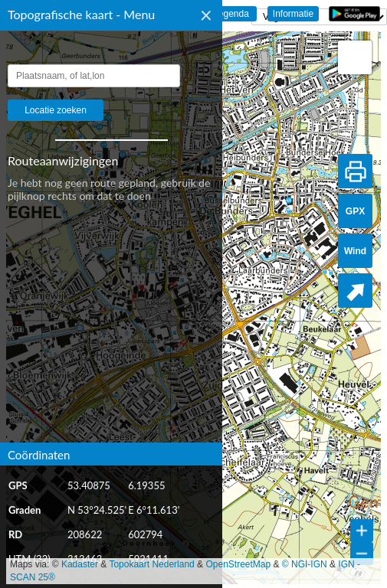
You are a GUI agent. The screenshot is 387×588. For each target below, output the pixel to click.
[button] (355, 57)
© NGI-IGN (305, 564)
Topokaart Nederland (151, 564)
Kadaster (80, 564)
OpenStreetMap (238, 564)
